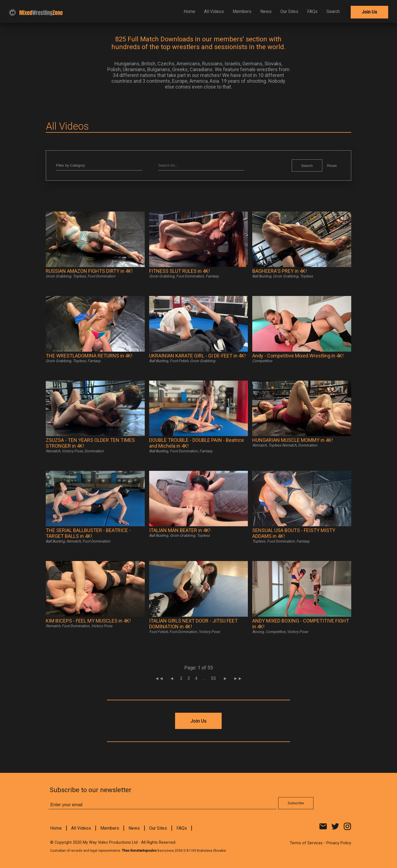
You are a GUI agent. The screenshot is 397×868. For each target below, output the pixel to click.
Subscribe (241, 137)
